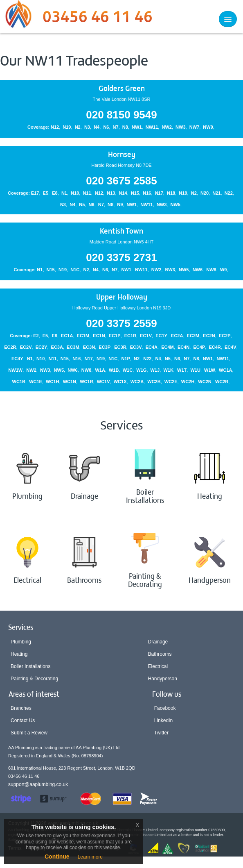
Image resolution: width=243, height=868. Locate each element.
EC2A (177, 336)
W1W (210, 370)
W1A (100, 370)
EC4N (183, 347)
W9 (224, 270)
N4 (97, 127)
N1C (75, 270)
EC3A (57, 347)
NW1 (137, 127)
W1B (114, 370)
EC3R (120, 347)
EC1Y (161, 336)
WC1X (120, 382)
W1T (182, 370)
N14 (123, 193)
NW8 (211, 270)
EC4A (152, 347)
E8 (55, 193)
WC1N (70, 382)
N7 (116, 127)
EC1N (99, 336)
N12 (55, 127)
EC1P (115, 336)
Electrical (158, 666)
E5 (46, 193)
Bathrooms (160, 654)
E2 (36, 336)
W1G (141, 370)
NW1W (15, 370)
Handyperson (163, 679)
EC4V (231, 347)
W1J (155, 370)
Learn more (90, 857)
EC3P (105, 347)
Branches (21, 708)
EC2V (26, 347)
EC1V (146, 336)
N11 (87, 193)
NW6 (198, 270)
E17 (35, 193)
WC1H (52, 382)
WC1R (86, 382)
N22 (229, 193)
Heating (19, 654)
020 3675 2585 (122, 181)
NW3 (180, 127)
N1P (125, 359)
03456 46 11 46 (98, 18)
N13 (111, 193)
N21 (216, 193)
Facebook (165, 708)
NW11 (152, 127)
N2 (78, 127)
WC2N (205, 382)
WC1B (19, 382)
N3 (87, 127)
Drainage (158, 642)
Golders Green (122, 88)
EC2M (193, 336)
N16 (147, 193)
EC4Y (17, 359)
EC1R (130, 336)
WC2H (188, 382)
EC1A (67, 336)
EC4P (199, 347)
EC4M (168, 347)
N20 (205, 193)
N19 (67, 127)
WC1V (103, 382)
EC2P (225, 336)
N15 (135, 193)
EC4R (215, 347)
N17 (159, 193)
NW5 (175, 205)
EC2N (209, 336)
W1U (195, 370)
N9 (120, 205)
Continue (57, 857)
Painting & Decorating (34, 679)
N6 (106, 127)
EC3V (136, 347)
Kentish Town (122, 231)
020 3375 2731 (122, 257)
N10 (75, 193)
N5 (82, 205)
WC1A (225, 370)
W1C (128, 370)
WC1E (36, 382)
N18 (171, 193)
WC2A (137, 382)
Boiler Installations (30, 666)
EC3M (73, 347)
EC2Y (42, 347)
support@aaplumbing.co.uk (38, 784)
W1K (168, 370)
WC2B (154, 382)
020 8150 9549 (122, 115)
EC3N (89, 347)
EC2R (10, 347)
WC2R (222, 382)
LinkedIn (163, 720)
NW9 (208, 127)
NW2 (166, 127)
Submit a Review (29, 733)
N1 (64, 193)
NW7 (194, 127)
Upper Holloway (122, 297)
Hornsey (122, 154)
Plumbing (21, 642)
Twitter (161, 733)
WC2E (171, 382)
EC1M (83, 336)
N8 (125, 127)
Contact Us (23, 720)
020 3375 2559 (122, 323)
